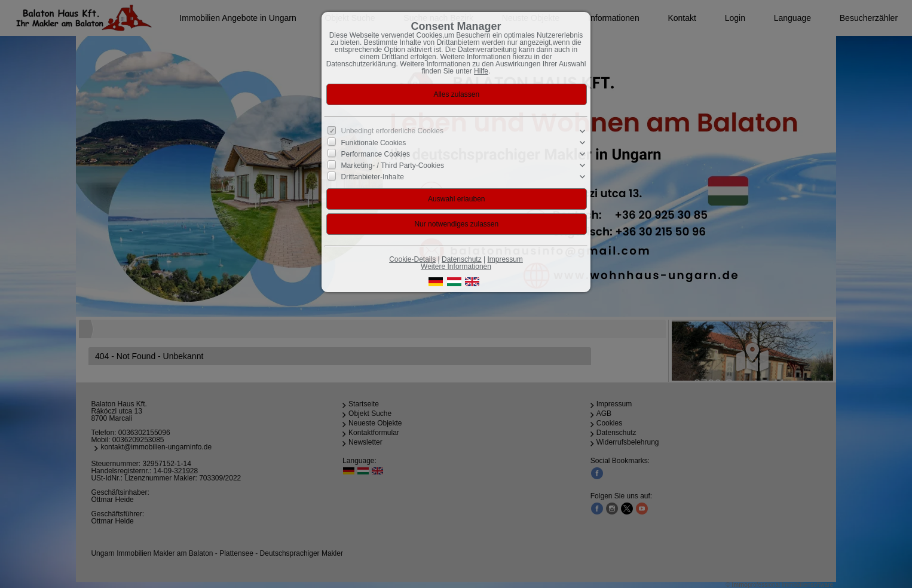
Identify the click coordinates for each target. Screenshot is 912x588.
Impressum (505, 259)
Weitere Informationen (456, 267)
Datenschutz (462, 259)
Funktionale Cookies (374, 143)
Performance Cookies (376, 154)
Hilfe (481, 71)
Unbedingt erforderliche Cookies (392, 131)
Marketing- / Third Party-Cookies (393, 166)
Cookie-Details (412, 259)
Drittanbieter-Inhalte (373, 177)
